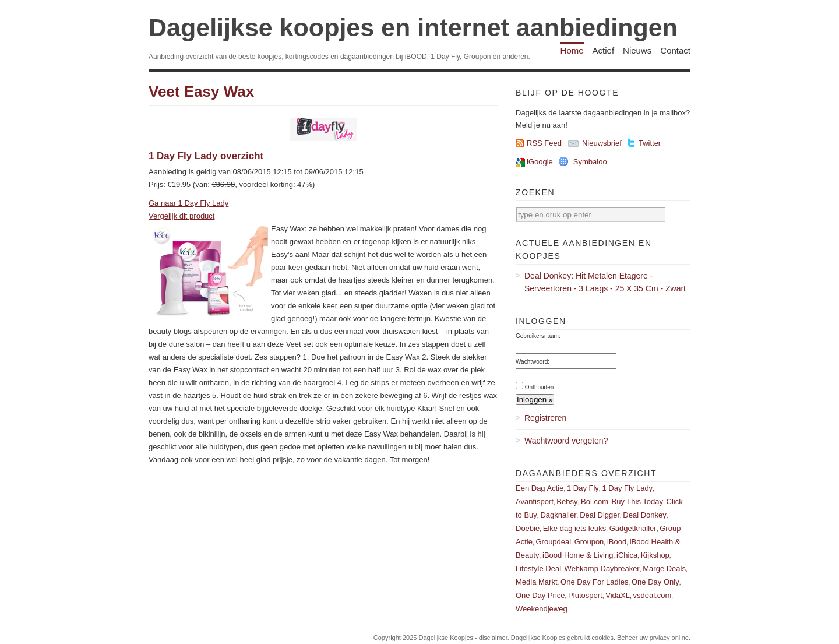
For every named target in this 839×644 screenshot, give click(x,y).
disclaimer (493, 638)
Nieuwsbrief (602, 143)
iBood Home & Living (578, 555)
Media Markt (537, 582)
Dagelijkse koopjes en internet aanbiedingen (413, 27)
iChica (627, 555)
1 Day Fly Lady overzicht (206, 156)
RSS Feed (544, 143)
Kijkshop (655, 555)
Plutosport (585, 595)
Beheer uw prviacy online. (654, 638)
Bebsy (567, 502)
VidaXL (618, 595)
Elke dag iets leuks (574, 528)
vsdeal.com (652, 595)
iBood (617, 542)
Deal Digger (600, 515)
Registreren (545, 418)
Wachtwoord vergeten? (566, 441)
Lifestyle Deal (538, 569)
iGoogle (540, 162)
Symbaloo (590, 162)
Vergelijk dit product (181, 216)
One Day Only (655, 582)
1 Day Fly (583, 488)
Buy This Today (637, 502)
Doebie (528, 528)
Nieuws (637, 50)
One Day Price (540, 595)
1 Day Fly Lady (627, 488)
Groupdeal (553, 542)
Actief (604, 50)
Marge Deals (664, 569)
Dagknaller (558, 515)
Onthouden (540, 387)
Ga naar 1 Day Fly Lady (188, 203)
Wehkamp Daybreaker (602, 569)
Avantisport (535, 502)
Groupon (589, 542)
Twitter (650, 143)
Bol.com (595, 502)
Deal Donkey (644, 515)
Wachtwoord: (533, 362)
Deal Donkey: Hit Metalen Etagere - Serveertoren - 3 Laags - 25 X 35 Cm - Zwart (605, 282)
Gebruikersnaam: (538, 336)
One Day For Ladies (594, 582)
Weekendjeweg (542, 609)
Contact (675, 50)
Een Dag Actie (540, 488)
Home (572, 50)
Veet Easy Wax (201, 92)
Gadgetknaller (633, 528)
